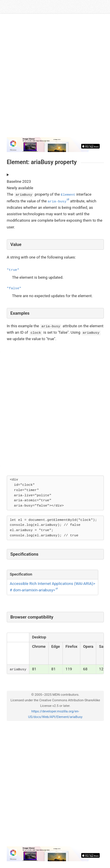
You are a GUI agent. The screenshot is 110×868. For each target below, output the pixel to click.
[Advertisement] (55, 78)
